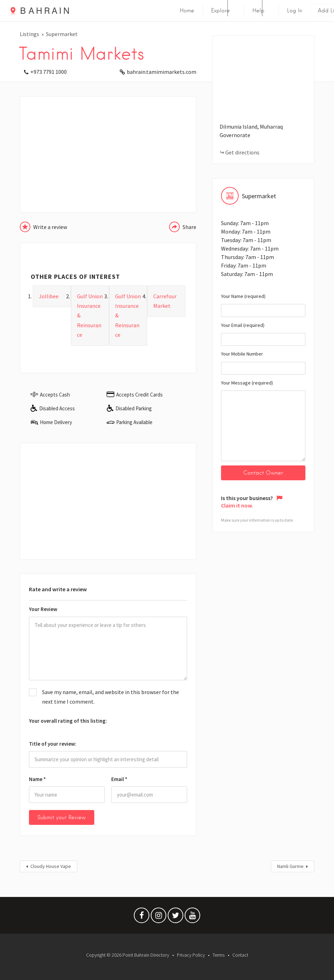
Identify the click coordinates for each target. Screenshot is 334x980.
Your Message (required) (263, 420)
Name (37, 779)
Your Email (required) (263, 334)
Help (258, 11)
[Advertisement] (108, 154)
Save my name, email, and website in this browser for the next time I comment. (111, 697)
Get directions (242, 152)
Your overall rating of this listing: (68, 721)
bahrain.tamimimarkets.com (162, 72)
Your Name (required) (263, 305)
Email (119, 779)
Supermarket (62, 34)
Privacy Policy (191, 955)
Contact (240, 955)
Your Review (43, 609)
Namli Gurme (290, 866)
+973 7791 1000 (49, 72)
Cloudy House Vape (51, 866)
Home (187, 11)
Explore (220, 11)
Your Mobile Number (263, 363)
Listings (29, 34)
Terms (219, 955)
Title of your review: (53, 744)
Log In (295, 11)
